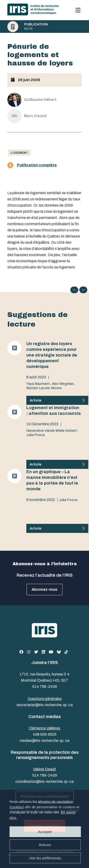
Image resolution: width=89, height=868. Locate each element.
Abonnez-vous (44, 589)
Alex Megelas (63, 384)
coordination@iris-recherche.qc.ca (44, 781)
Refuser (45, 845)
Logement (19, 153)
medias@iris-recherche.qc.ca (44, 741)
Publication (36, 25)
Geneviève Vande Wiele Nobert (52, 431)
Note (28, 29)
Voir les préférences (45, 858)
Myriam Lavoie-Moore (44, 388)
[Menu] (78, 10)
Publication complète (32, 165)
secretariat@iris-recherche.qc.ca (45, 705)
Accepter (45, 832)
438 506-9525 (45, 734)
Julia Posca (35, 435)
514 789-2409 (45, 687)
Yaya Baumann (38, 384)
